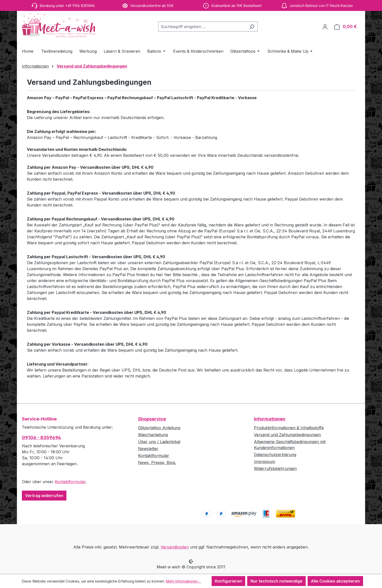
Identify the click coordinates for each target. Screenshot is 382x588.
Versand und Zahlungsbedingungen (287, 435)
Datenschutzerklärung (275, 455)
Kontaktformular (70, 482)
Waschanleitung (153, 435)
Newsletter (148, 449)
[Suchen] (252, 27)
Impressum (264, 462)
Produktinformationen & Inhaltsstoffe (289, 428)
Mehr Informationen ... (183, 581)
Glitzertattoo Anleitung (159, 428)
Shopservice (152, 419)
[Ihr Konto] (325, 27)
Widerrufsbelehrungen (275, 468)
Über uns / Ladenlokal (159, 442)
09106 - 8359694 (41, 438)
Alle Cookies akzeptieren (335, 581)
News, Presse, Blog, (157, 462)
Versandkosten (175, 547)
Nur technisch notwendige (276, 581)
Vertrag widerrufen (44, 496)
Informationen (270, 419)
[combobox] (202, 27)
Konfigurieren (228, 581)
